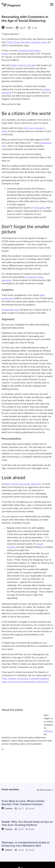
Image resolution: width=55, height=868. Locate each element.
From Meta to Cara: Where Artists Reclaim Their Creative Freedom (23, 803)
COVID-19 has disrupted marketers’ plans (27, 42)
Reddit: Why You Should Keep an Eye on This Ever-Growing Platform (27, 823)
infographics (40, 208)
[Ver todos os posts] (53, 790)
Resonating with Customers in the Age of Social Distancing (25, 19)
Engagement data (10, 310)
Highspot (48, 731)
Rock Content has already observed (23, 484)
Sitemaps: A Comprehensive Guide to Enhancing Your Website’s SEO (26, 844)
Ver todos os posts (44, 790)
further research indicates (23, 65)
